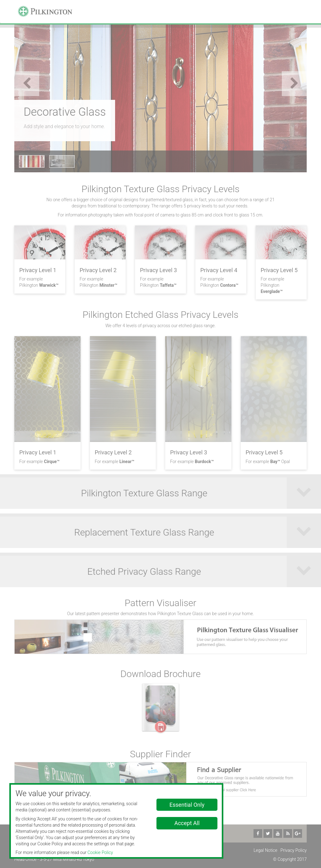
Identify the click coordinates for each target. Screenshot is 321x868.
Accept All (187, 823)
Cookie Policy (100, 852)
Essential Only (187, 805)
